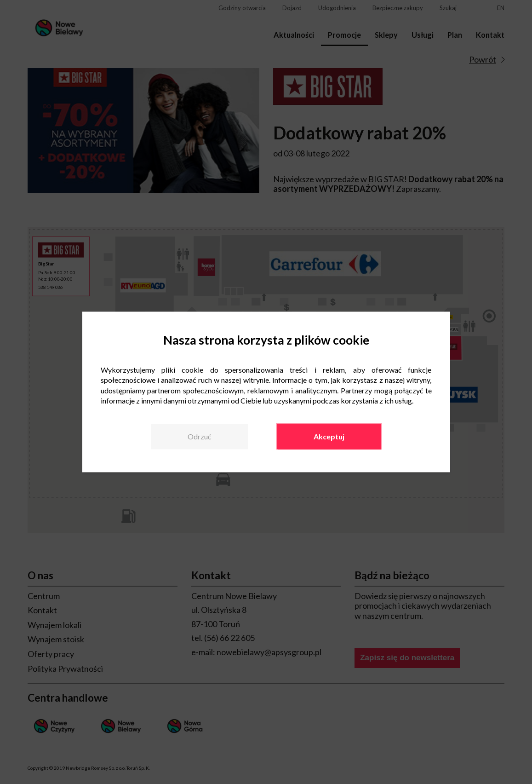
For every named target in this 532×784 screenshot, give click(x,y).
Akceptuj (329, 436)
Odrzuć (199, 436)
